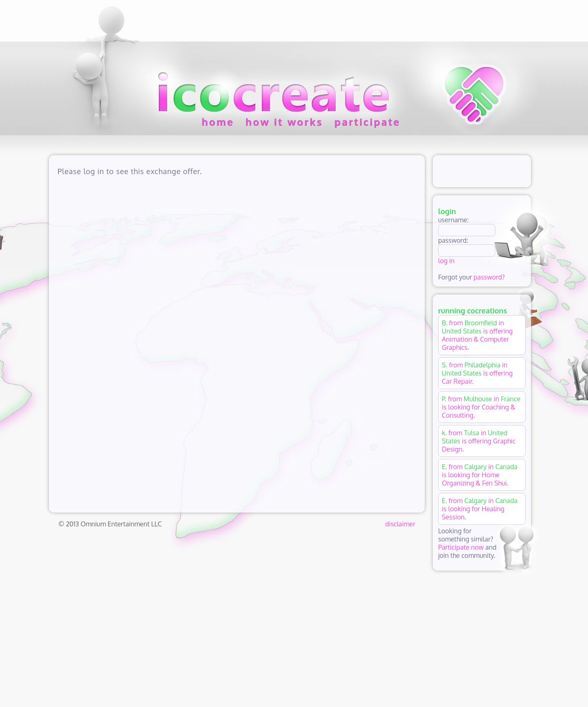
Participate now (461, 547)
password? (489, 277)
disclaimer (400, 524)
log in (446, 261)
